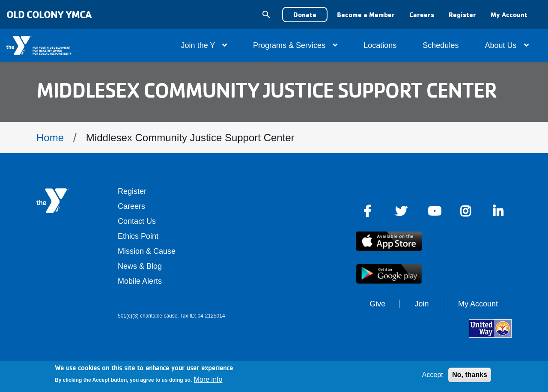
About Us (506, 45)
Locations (380, 45)
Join (422, 304)
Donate (305, 15)
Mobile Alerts (140, 281)
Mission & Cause (147, 251)
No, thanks (470, 375)
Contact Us (137, 221)
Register (462, 15)
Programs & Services (295, 45)
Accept (433, 375)
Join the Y (204, 45)
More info (208, 379)
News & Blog (140, 266)
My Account (509, 15)
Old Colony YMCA (49, 14)
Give (377, 304)
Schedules (441, 45)
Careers (422, 15)
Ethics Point (138, 236)
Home (50, 138)
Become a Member (366, 15)
